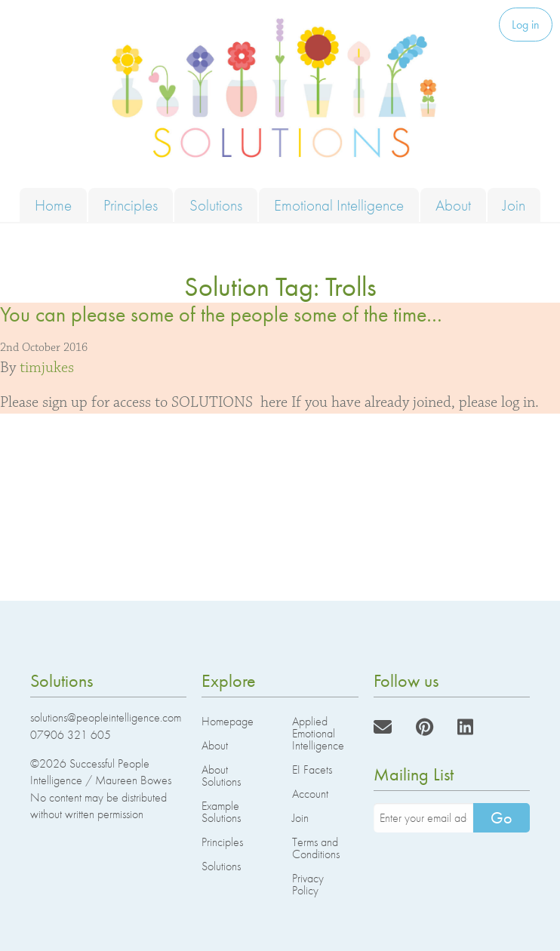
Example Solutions (221, 812)
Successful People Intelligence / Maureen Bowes (101, 772)
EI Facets (312, 769)
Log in (526, 25)
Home (53, 205)
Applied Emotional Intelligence (318, 733)
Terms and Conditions (316, 848)
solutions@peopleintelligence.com (106, 717)
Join (514, 205)
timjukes (47, 368)
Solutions (216, 205)
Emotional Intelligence (339, 205)
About (453, 205)
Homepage (228, 721)
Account (310, 794)
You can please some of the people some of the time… (221, 314)
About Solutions (221, 776)
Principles (131, 205)
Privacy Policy (308, 884)
